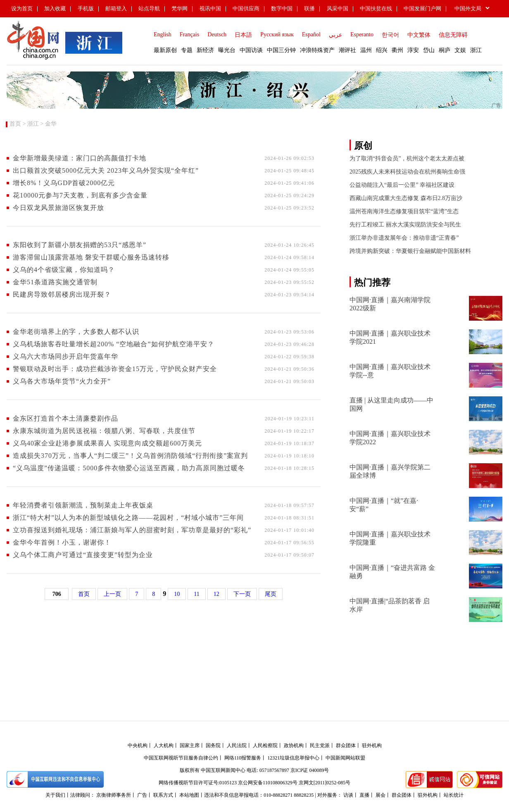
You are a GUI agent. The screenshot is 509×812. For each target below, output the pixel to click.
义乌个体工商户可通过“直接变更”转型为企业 (83, 555)
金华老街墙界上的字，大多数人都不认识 (76, 332)
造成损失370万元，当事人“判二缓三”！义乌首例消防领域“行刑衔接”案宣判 (130, 456)
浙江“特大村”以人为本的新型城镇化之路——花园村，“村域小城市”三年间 (128, 518)
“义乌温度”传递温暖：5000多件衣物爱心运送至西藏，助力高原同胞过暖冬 (129, 468)
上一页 (112, 594)
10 (177, 594)
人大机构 (164, 745)
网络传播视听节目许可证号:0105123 (198, 783)
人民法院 (237, 745)
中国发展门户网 (422, 8)
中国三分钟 (281, 50)
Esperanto (362, 35)
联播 (309, 8)
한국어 (390, 35)
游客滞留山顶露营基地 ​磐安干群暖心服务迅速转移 (91, 257)
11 (196, 594)
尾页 (271, 594)
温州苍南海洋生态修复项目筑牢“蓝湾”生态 (404, 211)
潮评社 (347, 50)
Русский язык (277, 35)
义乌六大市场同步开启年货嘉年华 (65, 356)
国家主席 (190, 745)
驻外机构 (372, 745)
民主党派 (320, 745)
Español (311, 35)
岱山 (429, 50)
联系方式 (163, 795)
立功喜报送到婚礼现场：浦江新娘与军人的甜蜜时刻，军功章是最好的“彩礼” (132, 530)
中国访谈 (251, 50)
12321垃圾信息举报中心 (293, 758)
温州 (366, 50)
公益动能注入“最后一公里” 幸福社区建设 (402, 185)
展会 (381, 795)
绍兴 (382, 50)
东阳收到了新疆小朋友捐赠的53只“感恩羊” (80, 245)
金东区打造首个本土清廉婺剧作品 (65, 418)
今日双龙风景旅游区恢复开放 (58, 208)
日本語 (243, 35)
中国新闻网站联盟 (345, 758)
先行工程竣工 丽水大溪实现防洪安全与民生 (405, 225)
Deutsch (217, 35)
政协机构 (294, 745)
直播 (364, 795)
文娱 (460, 50)
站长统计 (454, 795)
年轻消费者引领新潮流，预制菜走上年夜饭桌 (83, 505)
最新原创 (165, 50)
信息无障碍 (453, 35)
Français (189, 35)
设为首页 (22, 8)
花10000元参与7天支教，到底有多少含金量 (80, 195)
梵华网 (180, 8)
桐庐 (445, 50)
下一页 (242, 594)
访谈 (348, 795)
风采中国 (338, 8)
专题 (187, 50)
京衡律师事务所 (114, 795)
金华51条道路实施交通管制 (55, 282)
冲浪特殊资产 (317, 50)
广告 (142, 795)
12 (216, 594)
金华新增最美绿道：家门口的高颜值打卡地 (80, 158)
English (163, 35)
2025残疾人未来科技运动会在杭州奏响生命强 (407, 172)
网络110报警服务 (243, 758)
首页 (15, 124)
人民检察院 (265, 745)
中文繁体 (419, 35)
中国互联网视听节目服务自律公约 (181, 758)
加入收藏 (55, 8)
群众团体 (346, 745)
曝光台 (227, 50)
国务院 (213, 745)
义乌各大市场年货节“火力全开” (62, 381)
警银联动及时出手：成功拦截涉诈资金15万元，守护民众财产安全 (115, 369)
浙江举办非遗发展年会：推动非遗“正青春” (404, 238)
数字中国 (282, 8)
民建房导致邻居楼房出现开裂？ (62, 294)
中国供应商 (246, 8)
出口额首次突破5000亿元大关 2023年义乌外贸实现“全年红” (106, 170)
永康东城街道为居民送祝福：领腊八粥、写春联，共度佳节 (104, 431)
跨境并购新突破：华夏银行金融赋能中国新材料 (410, 251)
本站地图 (189, 795)
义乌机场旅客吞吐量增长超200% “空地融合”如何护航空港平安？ (114, 344)
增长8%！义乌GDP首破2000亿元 (64, 183)
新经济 (205, 50)
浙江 (476, 50)
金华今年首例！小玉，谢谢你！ (62, 542)
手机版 (86, 8)
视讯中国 (210, 8)
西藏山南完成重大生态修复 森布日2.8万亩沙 (406, 198)
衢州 (397, 50)
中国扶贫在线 (376, 8)
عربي (335, 35)
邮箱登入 (116, 8)
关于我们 (55, 795)
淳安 (413, 50)
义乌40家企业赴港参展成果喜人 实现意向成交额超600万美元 (107, 443)
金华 (51, 124)
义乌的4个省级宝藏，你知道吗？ (64, 270)
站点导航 (149, 8)
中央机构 (138, 745)
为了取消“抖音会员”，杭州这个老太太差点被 (407, 158)
